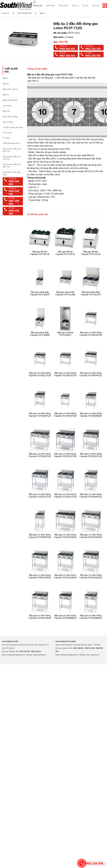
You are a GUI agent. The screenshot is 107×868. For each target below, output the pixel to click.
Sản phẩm (63, 6)
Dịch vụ (75, 6)
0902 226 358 (93, 49)
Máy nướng (8, 122)
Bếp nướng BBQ (10, 100)
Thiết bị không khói (11, 143)
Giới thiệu (50, 6)
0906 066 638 (67, 49)
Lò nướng (7, 106)
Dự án (86, 6)
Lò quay (6, 138)
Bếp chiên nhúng (10, 89)
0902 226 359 (93, 56)
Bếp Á (5, 78)
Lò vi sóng (7, 133)
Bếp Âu (42, 13)
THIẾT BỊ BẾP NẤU (24, 13)
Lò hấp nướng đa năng (13, 127)
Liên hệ (95, 6)
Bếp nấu (6, 111)
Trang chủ (38, 6)
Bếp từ (6, 95)
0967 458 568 (67, 56)
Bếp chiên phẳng (10, 116)
